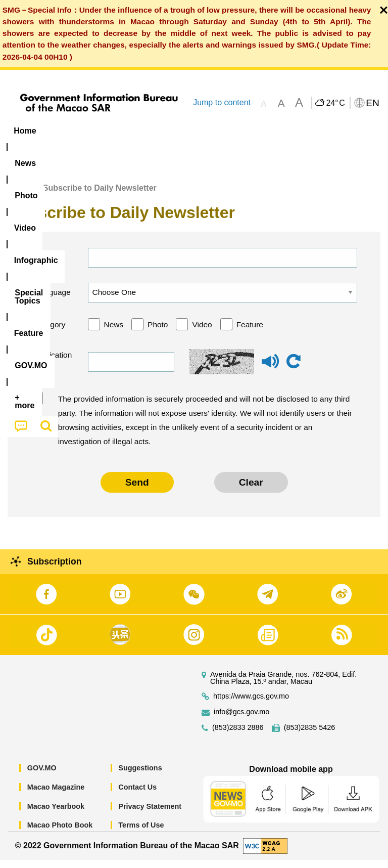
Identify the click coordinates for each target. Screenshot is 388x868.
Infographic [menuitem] (204, 131)
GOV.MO (42, 776)
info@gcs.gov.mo (241, 720)
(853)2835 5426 (310, 736)
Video (202, 332)
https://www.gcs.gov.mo (251, 704)
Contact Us (137, 795)
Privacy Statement (150, 814)
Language (52, 300)
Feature (250, 332)
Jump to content (222, 102)
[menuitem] (65, 131)
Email (44, 265)
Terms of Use (141, 833)
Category (50, 332)
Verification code (52, 370)
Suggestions (140, 776)
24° (335, 103)
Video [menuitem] (151, 131)
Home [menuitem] (25, 131)
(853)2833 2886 (238, 736)
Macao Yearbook (56, 814)
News (114, 332)
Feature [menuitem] (336, 131)
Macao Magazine (56, 795)
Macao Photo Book (60, 833)
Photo (158, 332)
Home (19, 196)
